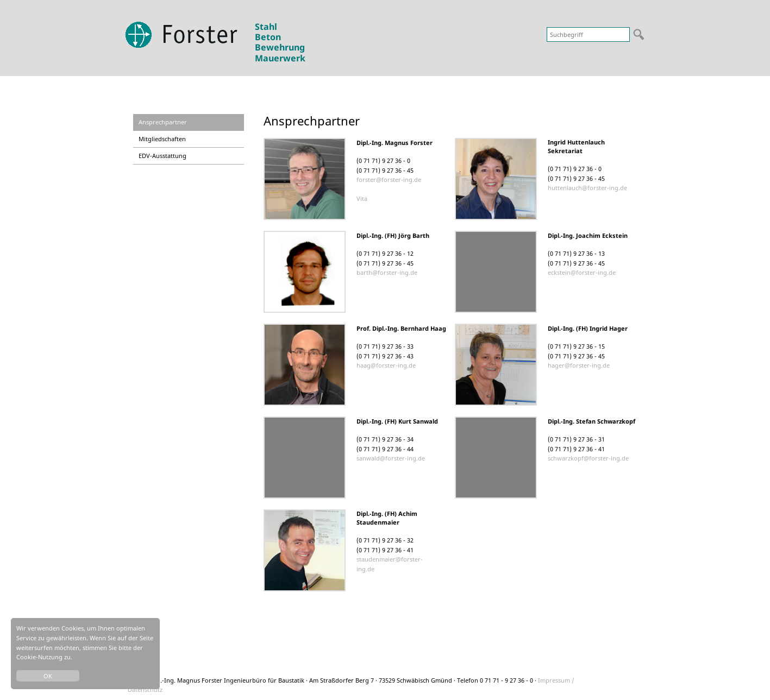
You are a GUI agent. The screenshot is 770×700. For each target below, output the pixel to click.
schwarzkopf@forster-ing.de (588, 458)
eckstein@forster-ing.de (582, 272)
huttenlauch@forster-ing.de (587, 188)
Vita (362, 198)
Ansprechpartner (163, 122)
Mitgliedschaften (162, 139)
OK (48, 676)
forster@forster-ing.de (389, 179)
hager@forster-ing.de (579, 365)
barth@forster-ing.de (387, 272)
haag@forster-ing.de (386, 365)
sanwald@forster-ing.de (391, 458)
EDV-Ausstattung (162, 156)
